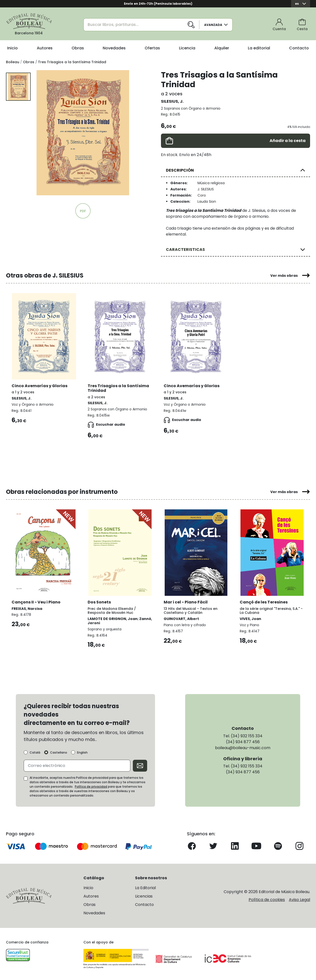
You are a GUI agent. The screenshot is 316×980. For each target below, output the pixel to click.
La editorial (259, 48)
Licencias (144, 896)
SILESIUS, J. (172, 101)
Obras (78, 48)
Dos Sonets (99, 601)
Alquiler (222, 48)
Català (35, 752)
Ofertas (152, 48)
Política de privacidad (91, 786)
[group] (83, 133)
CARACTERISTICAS (185, 250)
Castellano (59, 752)
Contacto (299, 48)
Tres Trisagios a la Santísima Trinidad (119, 388)
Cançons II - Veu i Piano (36, 601)
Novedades (114, 48)
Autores (45, 48)
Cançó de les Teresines (264, 601)
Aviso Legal (299, 899)
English (82, 752)
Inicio (12, 48)
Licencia (187, 48)
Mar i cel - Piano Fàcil (186, 601)
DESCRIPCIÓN (180, 170)
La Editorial (145, 887)
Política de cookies (267, 899)
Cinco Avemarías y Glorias (40, 385)
